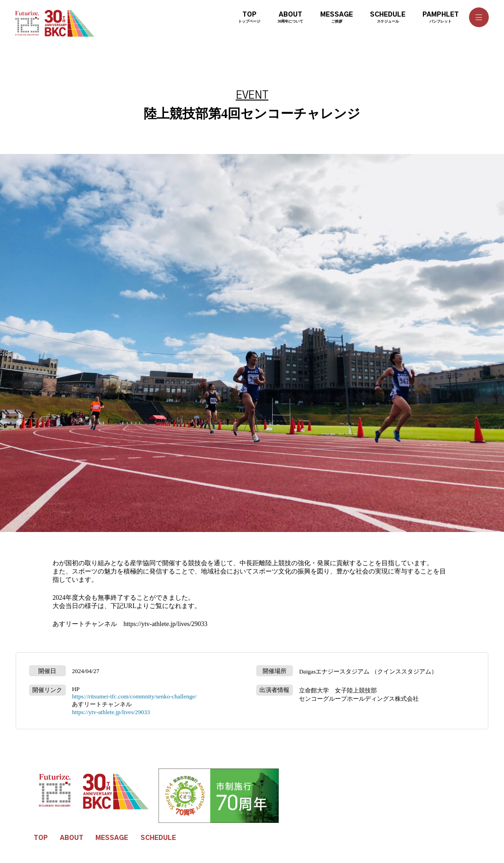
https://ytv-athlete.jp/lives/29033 (165, 624)
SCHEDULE (158, 838)
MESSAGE (112, 838)
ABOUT (72, 838)
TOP (41, 838)
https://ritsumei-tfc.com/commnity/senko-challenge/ (134, 696)
